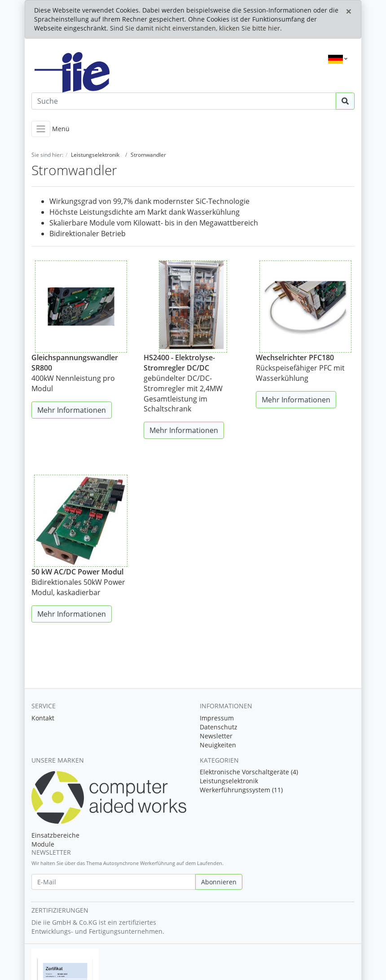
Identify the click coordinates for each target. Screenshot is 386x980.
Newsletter (216, 736)
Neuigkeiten (218, 745)
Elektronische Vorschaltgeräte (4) (249, 772)
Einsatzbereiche (55, 835)
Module (43, 844)
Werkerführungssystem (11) (241, 790)
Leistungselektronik (229, 781)
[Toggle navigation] (41, 129)
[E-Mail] (114, 882)
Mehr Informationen (72, 410)
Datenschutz (219, 727)
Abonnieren (219, 882)
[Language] (338, 59)
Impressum (217, 718)
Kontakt (43, 718)
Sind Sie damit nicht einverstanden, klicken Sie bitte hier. (196, 28)
